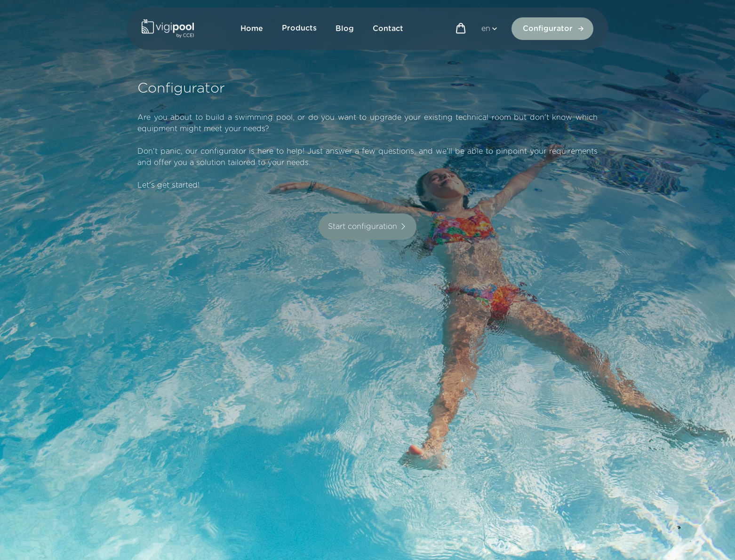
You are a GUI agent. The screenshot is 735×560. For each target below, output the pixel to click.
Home (252, 29)
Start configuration (367, 227)
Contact (388, 29)
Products (299, 28)
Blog (345, 29)
